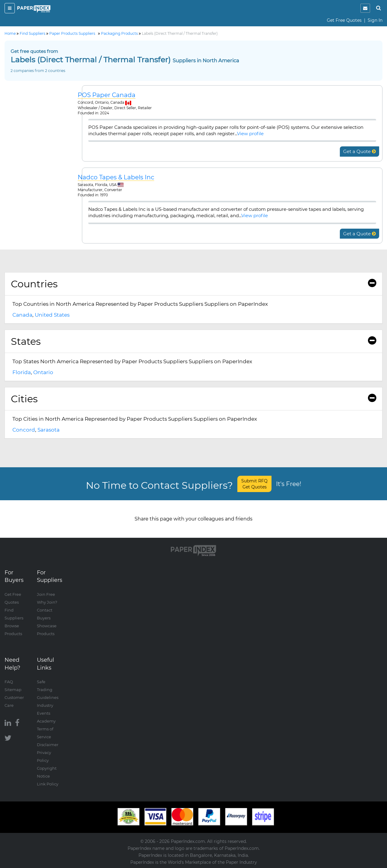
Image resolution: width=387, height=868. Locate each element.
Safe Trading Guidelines (48, 690)
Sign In (375, 20)
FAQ (9, 682)
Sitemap (13, 690)
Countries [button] (193, 284)
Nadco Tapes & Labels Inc (116, 177)
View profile (250, 134)
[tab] (193, 284)
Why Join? (47, 602)
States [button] (193, 341)
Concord (24, 430)
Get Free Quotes (344, 20)
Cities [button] (193, 399)
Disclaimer (48, 745)
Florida (22, 372)
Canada (22, 315)
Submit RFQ (254, 484)
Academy (46, 721)
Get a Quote (359, 151)
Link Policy (48, 784)
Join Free (46, 594)
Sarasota (49, 430)
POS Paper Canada (107, 95)
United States (52, 315)
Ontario (43, 372)
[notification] (365, 8)
